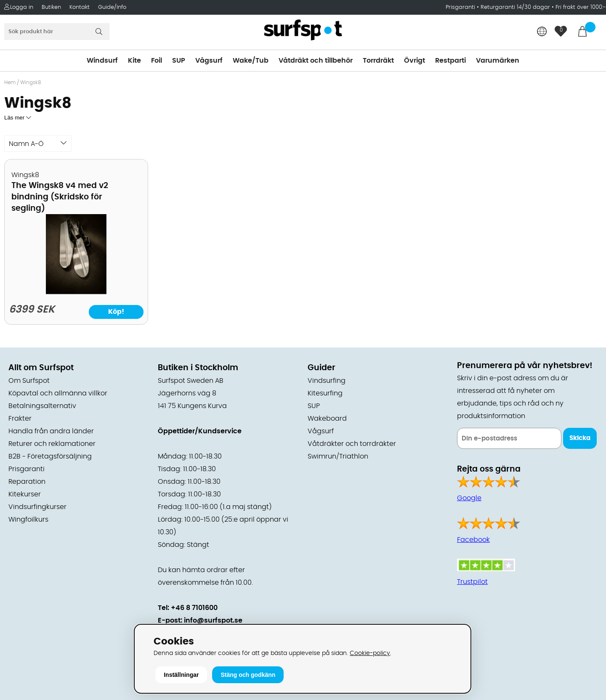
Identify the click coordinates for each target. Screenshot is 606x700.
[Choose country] (542, 32)
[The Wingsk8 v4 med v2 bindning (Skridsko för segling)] (76, 292)
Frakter (20, 419)
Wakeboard (327, 419)
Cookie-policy (370, 653)
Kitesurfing (325, 393)
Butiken (51, 7)
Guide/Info (112, 7)
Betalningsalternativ (42, 406)
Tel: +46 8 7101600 (188, 608)
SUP (179, 61)
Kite (134, 61)
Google (469, 498)
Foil (157, 61)
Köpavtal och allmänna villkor (58, 393)
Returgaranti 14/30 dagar (515, 7)
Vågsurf (209, 61)
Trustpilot (472, 582)
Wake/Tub (251, 61)
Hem (10, 82)
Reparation (27, 482)
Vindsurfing (327, 381)
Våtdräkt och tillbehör (316, 61)
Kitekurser (25, 494)
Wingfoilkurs (28, 520)
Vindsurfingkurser (37, 507)
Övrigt (415, 61)
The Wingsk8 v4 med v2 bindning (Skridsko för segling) (60, 197)
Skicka (580, 438)
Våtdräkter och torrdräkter (352, 444)
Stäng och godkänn (248, 675)
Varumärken (498, 61)
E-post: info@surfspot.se (200, 620)
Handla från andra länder (51, 431)
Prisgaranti (461, 7)
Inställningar (181, 675)
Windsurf (102, 61)
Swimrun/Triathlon (338, 456)
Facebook (473, 540)
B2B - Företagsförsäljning (50, 456)
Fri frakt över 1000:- (581, 7)
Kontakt (80, 7)
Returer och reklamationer (52, 444)
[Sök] (57, 32)
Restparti (451, 61)
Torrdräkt (378, 61)
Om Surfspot (29, 381)
